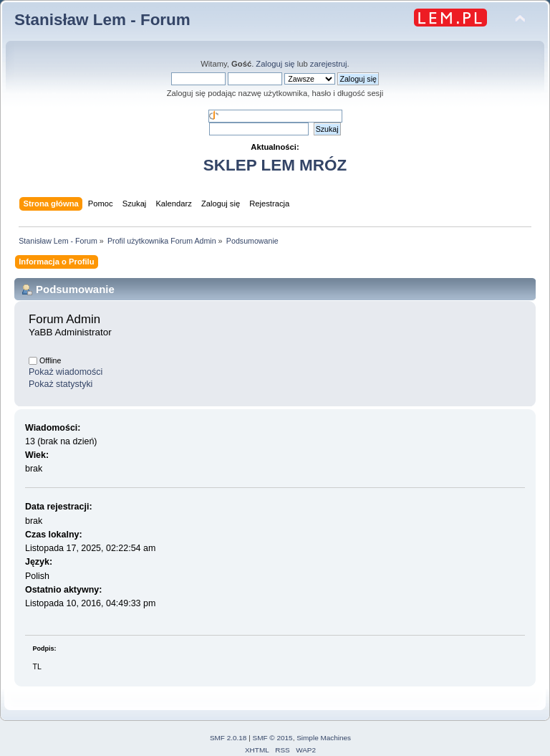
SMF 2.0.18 (228, 738)
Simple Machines (324, 738)
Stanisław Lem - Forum (102, 20)
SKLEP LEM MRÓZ (275, 165)
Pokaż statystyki (61, 384)
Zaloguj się (275, 64)
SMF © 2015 (273, 738)
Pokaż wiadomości (66, 372)
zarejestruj (329, 64)
